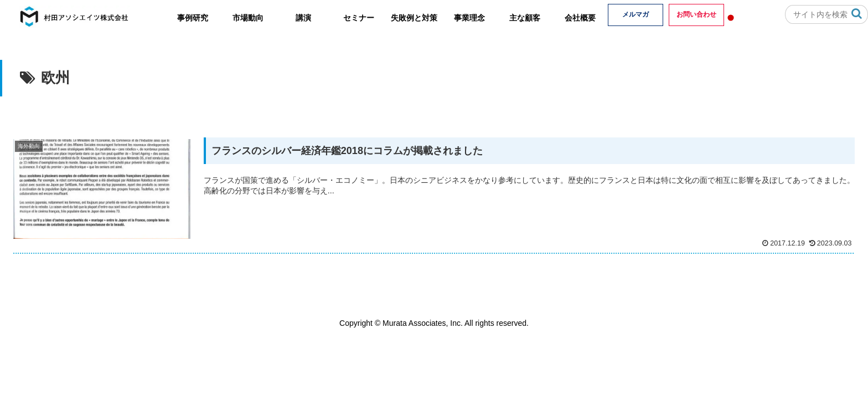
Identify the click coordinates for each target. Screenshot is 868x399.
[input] (826, 14)
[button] (857, 14)
